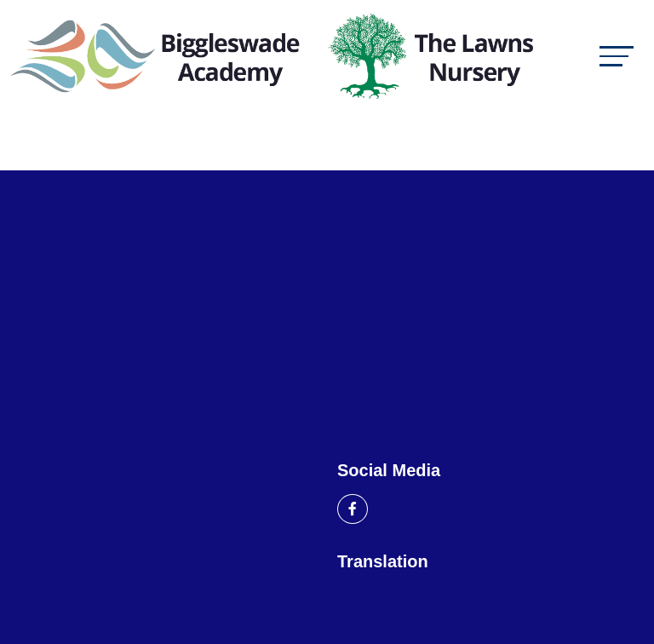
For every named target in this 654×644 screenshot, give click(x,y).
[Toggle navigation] (617, 56)
